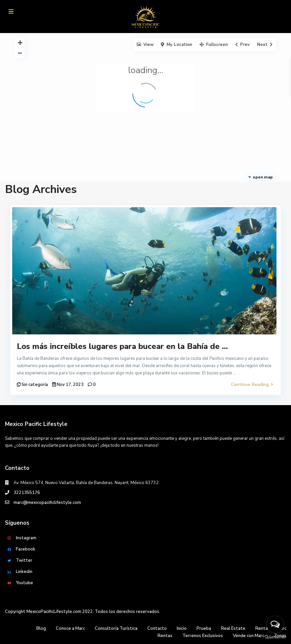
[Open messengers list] (275, 625)
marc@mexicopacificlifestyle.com (47, 503)
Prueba (204, 628)
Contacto (157, 628)
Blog (41, 628)
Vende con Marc (249, 636)
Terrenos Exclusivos (203, 636)
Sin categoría (35, 385)
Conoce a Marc (70, 628)
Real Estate (233, 628)
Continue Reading (252, 385)
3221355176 (27, 493)
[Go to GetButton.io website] (275, 637)
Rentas (165, 636)
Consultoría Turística (116, 628)
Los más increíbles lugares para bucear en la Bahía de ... (122, 346)
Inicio (182, 628)
